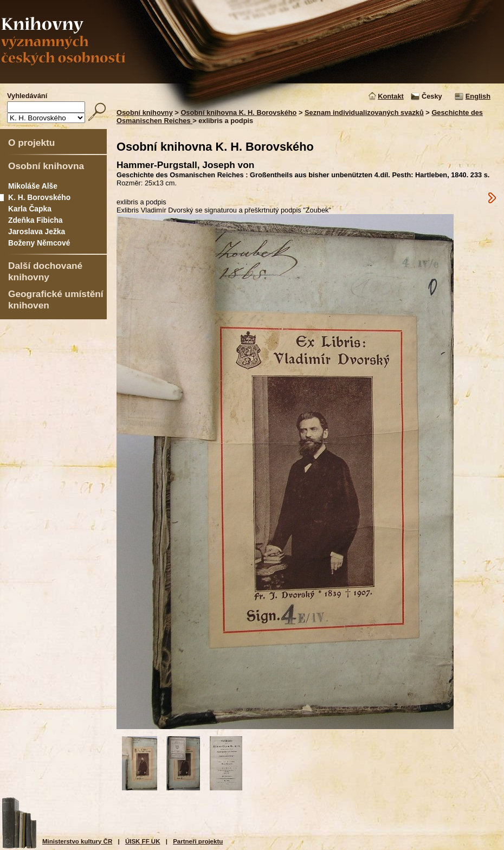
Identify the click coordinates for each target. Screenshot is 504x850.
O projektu (31, 143)
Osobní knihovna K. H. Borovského (238, 112)
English (478, 96)
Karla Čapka (30, 209)
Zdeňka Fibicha (35, 220)
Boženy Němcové (39, 243)
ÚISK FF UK (143, 841)
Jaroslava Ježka (37, 231)
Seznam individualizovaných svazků (364, 112)
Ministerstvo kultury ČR (77, 841)
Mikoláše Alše (33, 186)
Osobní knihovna (46, 166)
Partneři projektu (198, 841)
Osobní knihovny (145, 112)
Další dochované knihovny (45, 271)
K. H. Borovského (39, 197)
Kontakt (391, 96)
